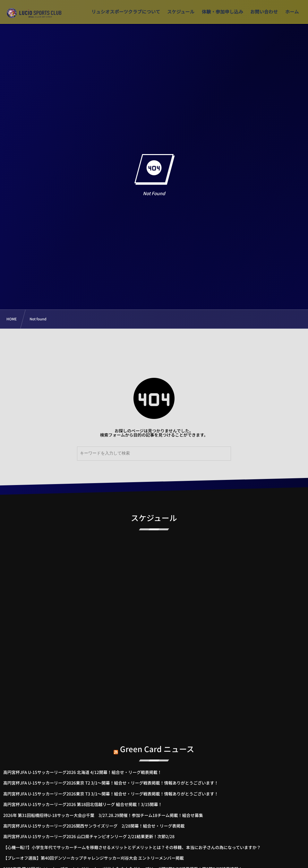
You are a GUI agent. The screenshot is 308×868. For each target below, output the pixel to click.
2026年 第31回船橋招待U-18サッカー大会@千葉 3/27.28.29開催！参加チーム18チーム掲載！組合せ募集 (103, 815)
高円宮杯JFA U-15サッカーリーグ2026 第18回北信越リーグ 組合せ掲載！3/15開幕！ (83, 804)
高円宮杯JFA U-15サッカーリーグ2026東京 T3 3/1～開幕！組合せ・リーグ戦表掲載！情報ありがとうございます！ (111, 794)
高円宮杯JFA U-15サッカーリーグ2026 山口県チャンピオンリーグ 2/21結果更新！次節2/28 (89, 836)
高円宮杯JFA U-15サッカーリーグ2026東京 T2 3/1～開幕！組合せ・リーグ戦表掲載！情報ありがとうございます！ (111, 783)
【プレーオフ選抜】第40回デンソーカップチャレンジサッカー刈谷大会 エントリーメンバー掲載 (94, 858)
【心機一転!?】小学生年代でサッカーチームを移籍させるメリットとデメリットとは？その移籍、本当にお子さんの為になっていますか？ (132, 847)
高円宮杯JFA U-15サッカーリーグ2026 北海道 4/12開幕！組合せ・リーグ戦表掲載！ (82, 772)
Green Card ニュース (157, 745)
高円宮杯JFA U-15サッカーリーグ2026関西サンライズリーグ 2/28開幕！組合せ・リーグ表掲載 (94, 826)
